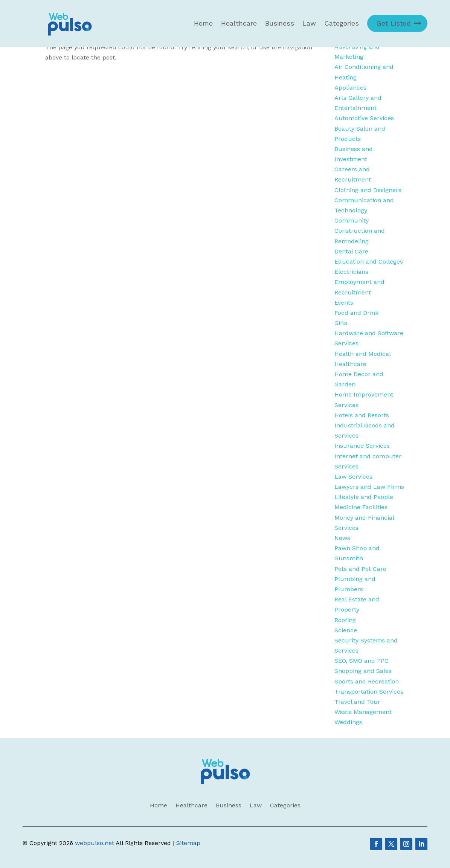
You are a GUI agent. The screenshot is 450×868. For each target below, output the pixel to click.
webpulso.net (95, 843)
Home (203, 23)
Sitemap (188, 843)
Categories (342, 23)
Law (309, 23)
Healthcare (239, 23)
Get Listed (394, 23)
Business (280, 23)
